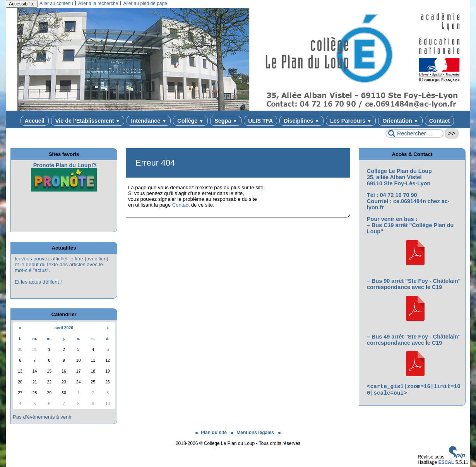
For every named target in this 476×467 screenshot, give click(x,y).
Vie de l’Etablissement (88, 121)
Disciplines (301, 121)
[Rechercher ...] (414, 133)
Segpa (226, 121)
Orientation (400, 121)
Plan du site (212, 433)
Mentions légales (253, 433)
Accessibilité (22, 4)
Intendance (149, 121)
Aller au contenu (56, 3)
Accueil (35, 121)
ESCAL (446, 462)
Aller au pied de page (145, 3)
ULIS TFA (260, 121)
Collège (190, 121)
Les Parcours (351, 121)
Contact (440, 121)
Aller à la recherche (98, 3)
